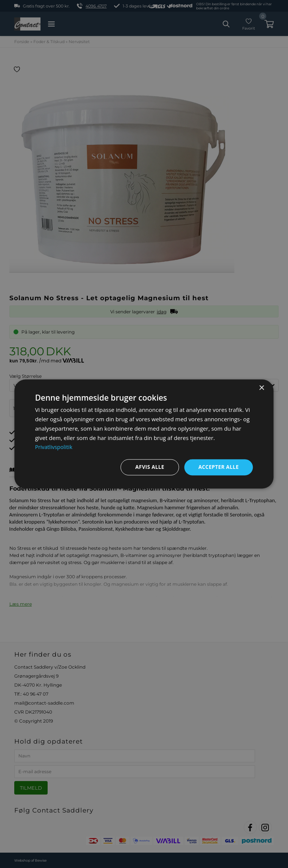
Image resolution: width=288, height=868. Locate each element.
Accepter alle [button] (218, 467)
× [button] (262, 388)
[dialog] (144, 434)
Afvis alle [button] (148, 467)
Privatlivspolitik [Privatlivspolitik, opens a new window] (55, 447)
